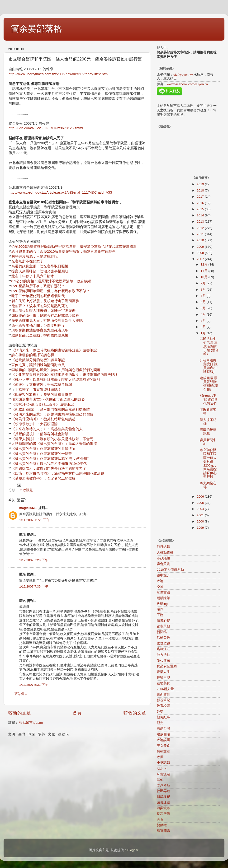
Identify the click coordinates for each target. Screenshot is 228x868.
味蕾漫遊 (163, 774)
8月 (204, 290)
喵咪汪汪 (163, 649)
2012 (201, 228)
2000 (201, 521)
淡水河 (162, 768)
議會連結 (163, 802)
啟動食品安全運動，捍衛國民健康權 (40, 335)
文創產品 (163, 786)
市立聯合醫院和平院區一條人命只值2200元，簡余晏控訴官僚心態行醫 (208, 463)
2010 (201, 240)
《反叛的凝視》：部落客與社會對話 (40, 434)
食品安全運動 (167, 666)
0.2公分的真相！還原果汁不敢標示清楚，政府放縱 (51, 281)
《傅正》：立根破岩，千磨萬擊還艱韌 (42, 385)
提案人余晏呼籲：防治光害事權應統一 (42, 271)
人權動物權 (165, 553)
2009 (201, 247)
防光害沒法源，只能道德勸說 (35, 257)
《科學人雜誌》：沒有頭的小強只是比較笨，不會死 (52, 439)
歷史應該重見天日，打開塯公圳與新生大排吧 (47, 321)
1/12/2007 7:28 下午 (34, 560)
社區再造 (163, 791)
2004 (201, 509)
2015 (201, 209)
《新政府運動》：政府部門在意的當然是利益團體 (51, 409)
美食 (160, 819)
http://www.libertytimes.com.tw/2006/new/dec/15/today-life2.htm (58, 74)
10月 (205, 277)
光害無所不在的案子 (27, 261)
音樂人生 (163, 672)
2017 (201, 197)
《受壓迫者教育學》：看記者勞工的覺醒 (43, 478)
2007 (201, 259)
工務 (160, 615)
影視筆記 (163, 700)
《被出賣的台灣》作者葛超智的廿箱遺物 (43, 449)
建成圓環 (163, 734)
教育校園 (163, 706)
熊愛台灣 (163, 729)
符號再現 (163, 678)
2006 (201, 497)
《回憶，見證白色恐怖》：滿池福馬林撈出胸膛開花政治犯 (58, 473)
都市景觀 (163, 626)
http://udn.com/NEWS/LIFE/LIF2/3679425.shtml (46, 128)
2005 (201, 503)
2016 (201, 203)
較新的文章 (20, 713)
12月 (205, 264)
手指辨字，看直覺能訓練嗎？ (38, 390)
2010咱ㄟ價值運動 (170, 570)
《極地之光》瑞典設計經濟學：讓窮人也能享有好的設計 (56, 380)
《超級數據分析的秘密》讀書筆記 (38, 360)
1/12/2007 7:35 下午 (34, 586)
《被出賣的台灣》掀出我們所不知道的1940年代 (49, 464)
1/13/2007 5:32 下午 (34, 685)
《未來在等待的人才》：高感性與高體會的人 (47, 429)
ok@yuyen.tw (183, 75)
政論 (160, 581)
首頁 (77, 713)
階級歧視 (163, 797)
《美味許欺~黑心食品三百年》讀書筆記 (43, 404)
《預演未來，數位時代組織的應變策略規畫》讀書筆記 (54, 350)
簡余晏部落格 (36, 29)
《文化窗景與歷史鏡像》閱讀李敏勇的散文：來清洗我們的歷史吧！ (65, 375)
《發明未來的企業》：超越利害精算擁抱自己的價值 (52, 414)
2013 (201, 222)
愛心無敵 (163, 660)
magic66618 (28, 508)
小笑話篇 (163, 763)
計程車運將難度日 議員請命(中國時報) (209, 366)
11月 (205, 271)
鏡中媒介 (163, 575)
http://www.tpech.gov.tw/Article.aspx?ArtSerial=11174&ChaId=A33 (60, 192)
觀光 (160, 723)
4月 (204, 315)
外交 (160, 712)
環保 (160, 609)
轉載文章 (163, 751)
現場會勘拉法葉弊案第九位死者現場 (40, 330)
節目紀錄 (163, 547)
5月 (204, 308)
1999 (201, 528)
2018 (201, 190)
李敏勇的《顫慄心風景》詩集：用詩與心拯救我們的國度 (56, 370)
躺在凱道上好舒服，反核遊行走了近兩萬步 (45, 301)
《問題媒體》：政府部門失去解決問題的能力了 (49, 468)
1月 (204, 333)
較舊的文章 (135, 713)
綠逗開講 (163, 831)
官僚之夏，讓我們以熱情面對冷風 (38, 365)
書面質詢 (163, 695)
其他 (160, 780)
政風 (160, 757)
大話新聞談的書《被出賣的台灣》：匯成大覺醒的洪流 (54, 444)
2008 (201, 253)
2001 (201, 515)
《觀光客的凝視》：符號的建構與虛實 (42, 395)
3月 (204, 321)
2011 (201, 234)
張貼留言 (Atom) (31, 723)
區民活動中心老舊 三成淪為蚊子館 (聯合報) (209, 346)
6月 (204, 302)
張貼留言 (21, 694)
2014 (201, 215)
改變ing (162, 604)
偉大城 (17, 399)
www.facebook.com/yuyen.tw (187, 84)
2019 (201, 184)
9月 (204, 283)
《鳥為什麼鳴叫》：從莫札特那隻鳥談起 (43, 419)
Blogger (133, 850)
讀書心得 (163, 621)
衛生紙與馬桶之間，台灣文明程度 (38, 326)
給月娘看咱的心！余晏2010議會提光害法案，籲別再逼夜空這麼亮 (63, 252)
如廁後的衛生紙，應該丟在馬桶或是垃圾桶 (45, 316)
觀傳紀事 (163, 717)
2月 (204, 327)
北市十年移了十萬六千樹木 (33, 276)
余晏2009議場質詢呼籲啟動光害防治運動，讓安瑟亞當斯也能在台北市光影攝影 (74, 247)
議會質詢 (163, 564)
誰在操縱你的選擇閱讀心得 (33, 355)
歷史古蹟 (163, 592)
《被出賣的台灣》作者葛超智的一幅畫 (42, 454)
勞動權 (162, 825)
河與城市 (163, 808)
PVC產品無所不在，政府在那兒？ (38, 286)
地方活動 (163, 655)
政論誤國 (163, 740)
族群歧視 (163, 643)
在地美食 (163, 683)
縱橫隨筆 (163, 598)
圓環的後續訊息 (208, 432)
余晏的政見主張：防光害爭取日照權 (40, 266)
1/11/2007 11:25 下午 (35, 520)
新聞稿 (162, 632)
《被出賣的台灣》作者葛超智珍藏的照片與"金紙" (50, 459)
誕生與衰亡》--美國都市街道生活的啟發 (54, 399)
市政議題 (26, 490)
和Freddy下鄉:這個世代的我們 (209, 399)
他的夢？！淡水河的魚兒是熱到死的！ (42, 306)
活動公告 (163, 638)
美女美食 (163, 746)
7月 (204, 296)
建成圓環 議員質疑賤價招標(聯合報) (209, 384)
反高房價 (163, 814)
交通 (160, 587)
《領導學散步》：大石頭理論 (35, 424)
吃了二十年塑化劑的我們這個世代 (38, 296)
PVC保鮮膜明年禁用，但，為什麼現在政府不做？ (51, 291)
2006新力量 (165, 689)
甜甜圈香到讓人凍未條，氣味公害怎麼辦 (43, 311)
